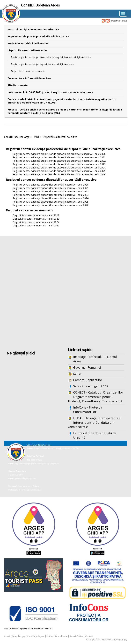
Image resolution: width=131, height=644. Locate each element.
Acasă (7, 636)
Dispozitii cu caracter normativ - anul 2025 (36, 225)
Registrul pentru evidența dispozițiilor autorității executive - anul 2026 (51, 205)
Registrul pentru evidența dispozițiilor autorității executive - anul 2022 (51, 191)
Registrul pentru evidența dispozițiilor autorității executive (42, 64)
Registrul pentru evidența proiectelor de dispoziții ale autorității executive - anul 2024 (59, 168)
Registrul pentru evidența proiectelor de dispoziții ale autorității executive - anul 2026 (59, 174)
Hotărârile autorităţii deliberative (28, 43)
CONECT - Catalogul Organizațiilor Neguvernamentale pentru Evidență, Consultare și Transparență (96, 397)
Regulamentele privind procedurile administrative (38, 36)
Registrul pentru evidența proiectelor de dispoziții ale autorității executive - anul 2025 (59, 171)
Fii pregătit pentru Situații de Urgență (95, 435)
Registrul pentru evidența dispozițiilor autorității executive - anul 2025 (51, 202)
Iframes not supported (65, 292)
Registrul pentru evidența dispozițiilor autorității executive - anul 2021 (51, 188)
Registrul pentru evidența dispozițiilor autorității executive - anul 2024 (51, 198)
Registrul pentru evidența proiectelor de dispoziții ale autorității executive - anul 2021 (59, 157)
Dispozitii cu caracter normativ (28, 71)
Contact (89, 636)
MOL (37, 137)
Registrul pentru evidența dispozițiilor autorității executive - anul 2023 (51, 195)
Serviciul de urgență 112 (91, 386)
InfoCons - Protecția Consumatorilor (88, 410)
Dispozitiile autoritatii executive (27, 50)
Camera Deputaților (88, 380)
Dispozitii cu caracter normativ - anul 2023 (36, 219)
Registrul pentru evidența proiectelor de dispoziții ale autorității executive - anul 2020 (59, 154)
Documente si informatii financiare (29, 78)
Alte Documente (18, 85)
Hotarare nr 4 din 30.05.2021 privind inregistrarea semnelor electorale (50, 92)
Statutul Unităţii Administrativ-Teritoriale (33, 29)
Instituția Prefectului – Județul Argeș (95, 359)
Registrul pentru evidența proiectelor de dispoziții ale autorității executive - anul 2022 (59, 161)
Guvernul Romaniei (87, 367)
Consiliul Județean (36, 636)
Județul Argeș (19, 636)
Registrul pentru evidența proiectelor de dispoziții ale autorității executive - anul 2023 (59, 164)
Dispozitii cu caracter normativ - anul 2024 (36, 222)
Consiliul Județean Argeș (17, 137)
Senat (77, 374)
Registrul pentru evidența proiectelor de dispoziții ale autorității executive (51, 57)
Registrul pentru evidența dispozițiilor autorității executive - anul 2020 (51, 185)
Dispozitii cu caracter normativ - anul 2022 (36, 215)
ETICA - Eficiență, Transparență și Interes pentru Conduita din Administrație (95, 422)
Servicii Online (76, 636)
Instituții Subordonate (57, 636)
